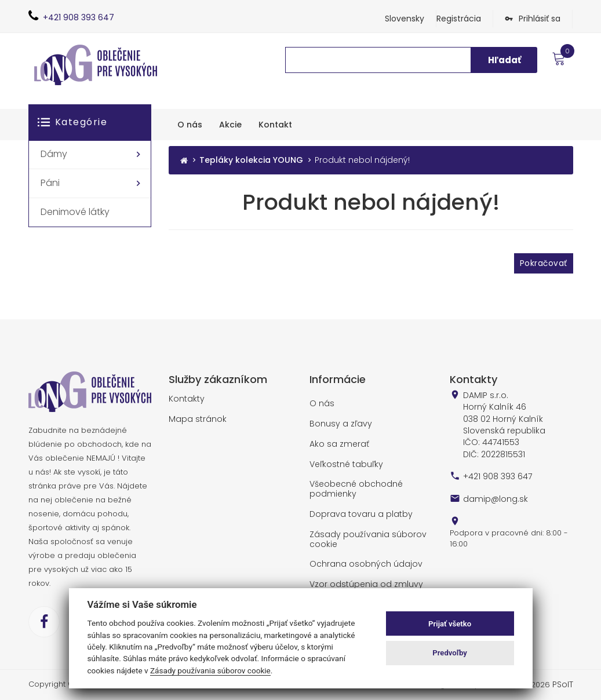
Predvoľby (450, 653)
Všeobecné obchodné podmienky (353, 485)
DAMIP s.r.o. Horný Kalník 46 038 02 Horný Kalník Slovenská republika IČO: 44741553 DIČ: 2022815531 (501, 421)
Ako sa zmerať (337, 442)
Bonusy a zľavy (338, 422)
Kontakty (184, 398)
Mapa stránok (195, 418)
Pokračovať (543, 262)
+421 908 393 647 (497, 470)
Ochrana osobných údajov (360, 557)
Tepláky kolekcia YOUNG (251, 160)
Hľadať (505, 60)
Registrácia (459, 19)
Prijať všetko (450, 624)
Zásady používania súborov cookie (362, 533)
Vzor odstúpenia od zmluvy (361, 577)
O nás (321, 403)
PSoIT (563, 684)
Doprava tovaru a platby (356, 509)
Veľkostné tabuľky (343, 461)
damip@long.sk (492, 491)
